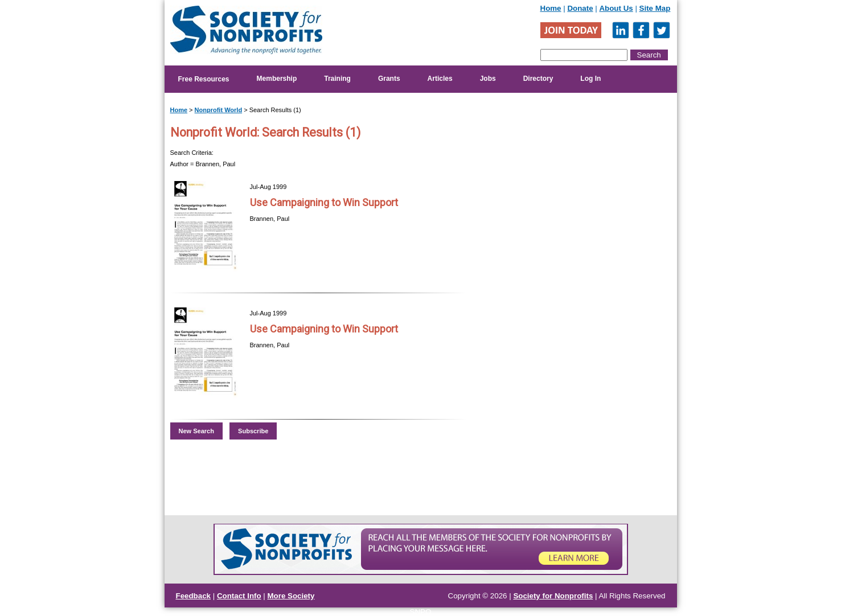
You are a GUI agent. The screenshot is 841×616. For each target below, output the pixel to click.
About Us (616, 8)
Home (551, 8)
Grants (389, 79)
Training (337, 79)
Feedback (194, 596)
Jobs (488, 79)
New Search (196, 431)
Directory (538, 79)
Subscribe (253, 431)
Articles (440, 79)
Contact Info (239, 596)
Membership (277, 79)
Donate (580, 8)
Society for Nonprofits (553, 596)
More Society (291, 596)
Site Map (655, 8)
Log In (590, 79)
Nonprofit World (219, 110)
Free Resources (204, 79)
